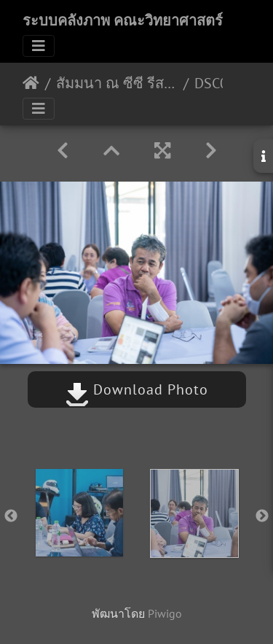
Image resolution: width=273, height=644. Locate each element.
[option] (79, 513)
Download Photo (137, 389)
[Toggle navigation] (39, 46)
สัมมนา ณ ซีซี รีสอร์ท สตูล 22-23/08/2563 (117, 83)
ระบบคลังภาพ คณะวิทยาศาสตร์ (123, 20)
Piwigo (165, 613)
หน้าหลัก (31, 83)
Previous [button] (11, 516)
